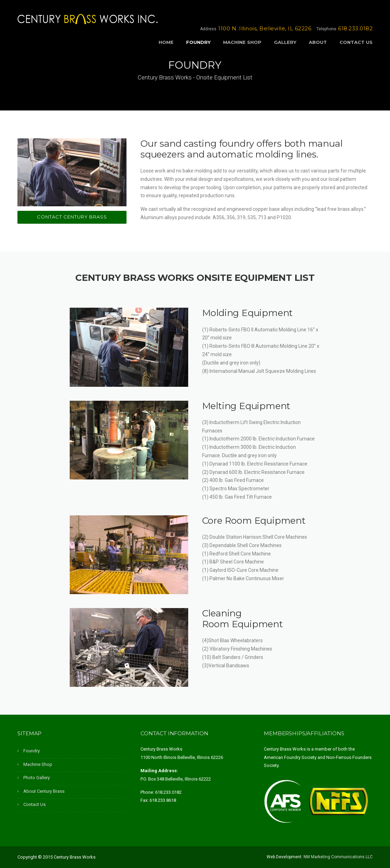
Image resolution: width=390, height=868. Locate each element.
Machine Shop (242, 42)
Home (166, 42)
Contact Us (356, 42)
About (318, 42)
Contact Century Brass (72, 217)
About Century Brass (44, 791)
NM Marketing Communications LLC (338, 857)
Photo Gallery (37, 778)
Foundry (198, 42)
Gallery (285, 42)
